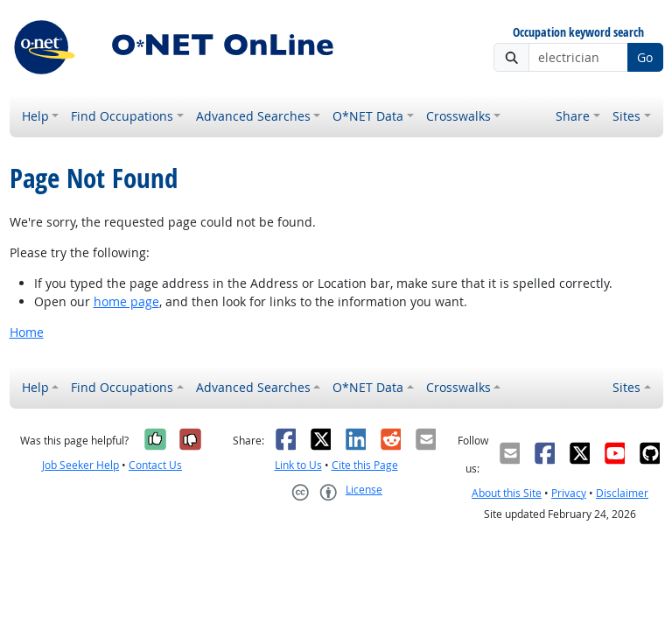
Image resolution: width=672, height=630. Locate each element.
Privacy (569, 493)
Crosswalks (458, 116)
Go (645, 57)
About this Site (507, 493)
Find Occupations (122, 116)
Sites (626, 116)
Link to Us (298, 465)
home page (126, 301)
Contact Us (155, 465)
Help (35, 116)
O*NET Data (368, 116)
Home (27, 332)
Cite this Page (365, 465)
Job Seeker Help (80, 465)
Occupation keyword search (578, 33)
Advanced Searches (253, 116)
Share (573, 116)
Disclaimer (622, 493)
